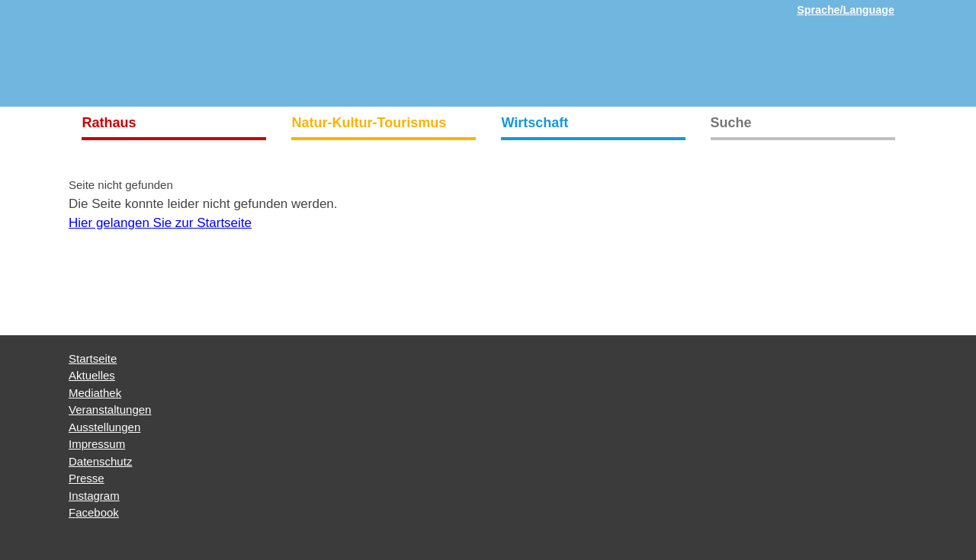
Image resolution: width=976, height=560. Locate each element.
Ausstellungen (104, 427)
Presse (87, 478)
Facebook (94, 512)
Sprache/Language (846, 10)
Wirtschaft (535, 123)
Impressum (97, 444)
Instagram (94, 496)
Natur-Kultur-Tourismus (369, 123)
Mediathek (95, 393)
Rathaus (109, 123)
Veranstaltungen (110, 410)
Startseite (93, 358)
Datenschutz (100, 461)
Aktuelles (92, 375)
